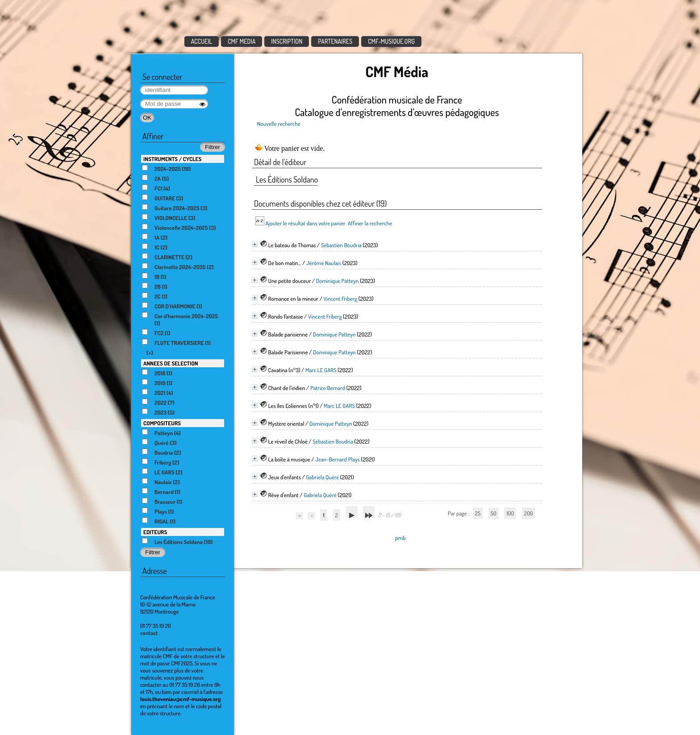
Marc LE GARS (321, 370)
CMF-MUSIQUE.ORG (391, 41)
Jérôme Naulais (324, 263)
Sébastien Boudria (341, 245)
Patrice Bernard (328, 388)
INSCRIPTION (287, 41)
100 (510, 513)
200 (529, 513)
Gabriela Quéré (322, 477)
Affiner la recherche (370, 223)
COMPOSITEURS (162, 423)
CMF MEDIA (242, 41)
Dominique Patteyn (337, 281)
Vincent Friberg (340, 299)
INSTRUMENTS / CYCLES (172, 159)
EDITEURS (155, 532)
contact (149, 633)
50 (494, 513)
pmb (400, 538)
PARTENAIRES (335, 41)
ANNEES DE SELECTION (171, 363)
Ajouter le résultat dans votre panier (305, 223)
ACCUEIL (202, 41)
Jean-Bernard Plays (337, 459)
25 (478, 513)
